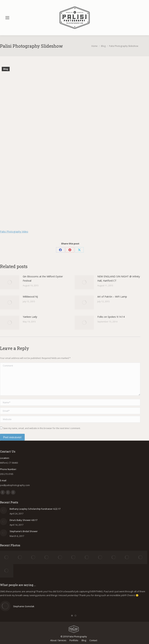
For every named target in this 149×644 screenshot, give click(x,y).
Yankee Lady (30, 317)
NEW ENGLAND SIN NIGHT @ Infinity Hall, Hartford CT (119, 279)
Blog (6, 69)
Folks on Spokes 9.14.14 (111, 317)
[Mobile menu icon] (7, 18)
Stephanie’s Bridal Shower (24, 531)
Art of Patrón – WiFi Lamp (112, 297)
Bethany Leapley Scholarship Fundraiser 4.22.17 (35, 509)
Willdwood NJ (30, 297)
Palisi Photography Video (14, 232)
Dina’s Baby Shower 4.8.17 (23, 520)
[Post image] (10, 282)
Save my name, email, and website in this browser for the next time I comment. (42, 428)
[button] (72, 616)
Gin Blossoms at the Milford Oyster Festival (43, 279)
